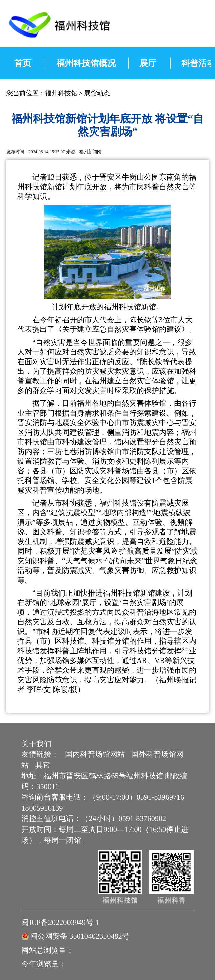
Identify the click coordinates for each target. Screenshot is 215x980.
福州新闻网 (90, 152)
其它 (43, 765)
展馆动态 (97, 93)
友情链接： (40, 754)
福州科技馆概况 (86, 63)
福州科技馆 (61, 93)
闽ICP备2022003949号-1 (60, 922)
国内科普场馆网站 (95, 754)
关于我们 (36, 744)
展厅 (148, 63)
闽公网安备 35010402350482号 (80, 936)
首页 (23, 63)
